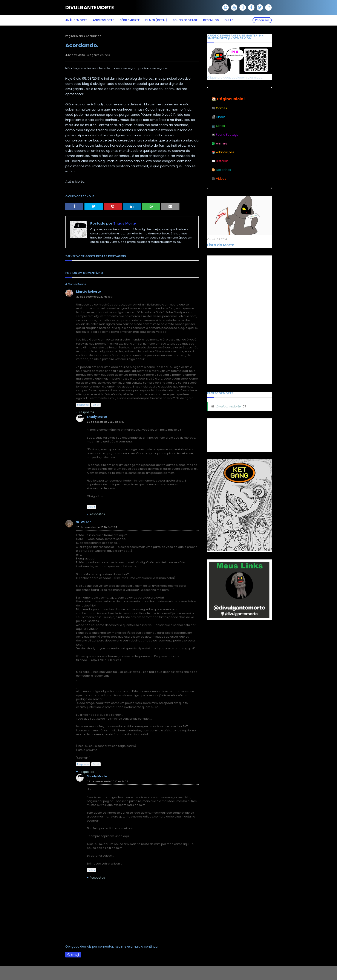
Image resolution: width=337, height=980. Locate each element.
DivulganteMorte (90, 8)
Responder (83, 405)
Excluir (96, 405)
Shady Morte (76, 55)
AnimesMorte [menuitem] (103, 20)
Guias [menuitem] (229, 20)
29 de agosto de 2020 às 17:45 (106, 422)
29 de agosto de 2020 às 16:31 (95, 297)
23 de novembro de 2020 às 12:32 (97, 527)
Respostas (87, 412)
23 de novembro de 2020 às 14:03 (108, 781)
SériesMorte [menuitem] (130, 20)
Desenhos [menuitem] (211, 20)
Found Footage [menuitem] (185, 20)
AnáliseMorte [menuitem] (76, 20)
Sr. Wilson (84, 522)
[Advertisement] (239, 320)
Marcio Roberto (89, 292)
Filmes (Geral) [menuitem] (156, 20)
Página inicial (74, 36)
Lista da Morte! (221, 245)
